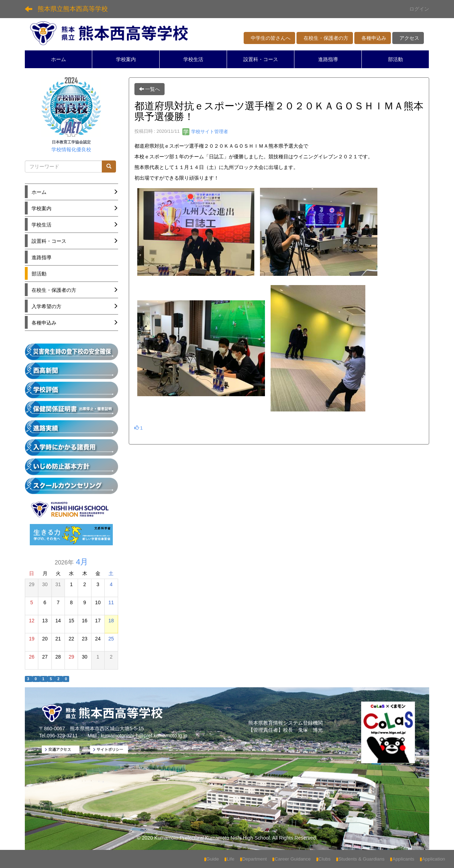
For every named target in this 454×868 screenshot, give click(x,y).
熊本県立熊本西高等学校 (73, 9)
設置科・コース (261, 59)
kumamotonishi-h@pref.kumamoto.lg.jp (144, 736)
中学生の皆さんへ (269, 38)
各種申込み (373, 38)
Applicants (402, 859)
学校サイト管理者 (205, 132)
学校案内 (126, 59)
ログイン (419, 9)
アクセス (408, 38)
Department (253, 859)
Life (229, 859)
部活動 (395, 59)
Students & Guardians (360, 859)
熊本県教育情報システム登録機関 (286, 723)
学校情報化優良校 (71, 150)
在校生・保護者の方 (325, 38)
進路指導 (328, 59)
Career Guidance (291, 859)
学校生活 (193, 59)
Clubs (323, 859)
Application (432, 859)
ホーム (59, 59)
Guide (212, 859)
